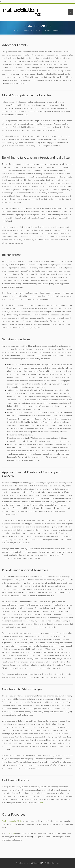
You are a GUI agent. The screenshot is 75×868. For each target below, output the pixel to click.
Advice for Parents (53, 30)
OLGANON (10, 833)
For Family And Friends (32, 30)
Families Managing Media (12, 821)
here (42, 803)
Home (16, 30)
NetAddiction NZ (36, 863)
